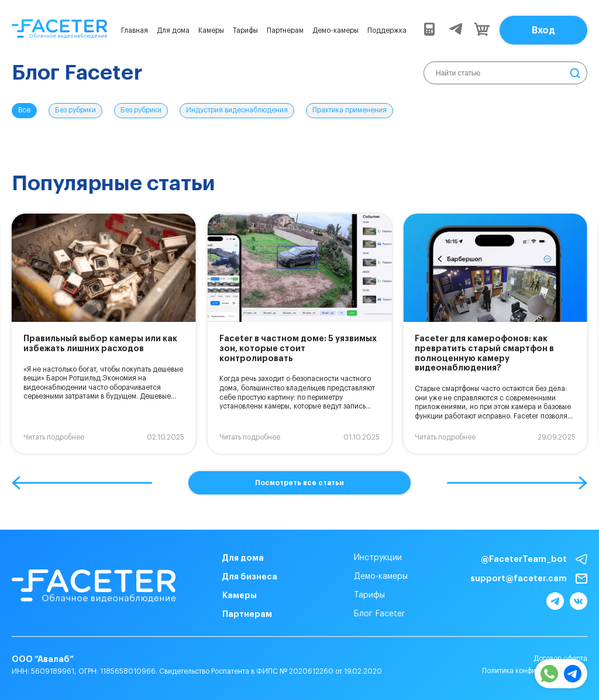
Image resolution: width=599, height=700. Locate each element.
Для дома (173, 30)
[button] (82, 483)
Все (24, 110)
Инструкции (378, 558)
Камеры (211, 30)
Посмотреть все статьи (299, 483)
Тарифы (245, 30)
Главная (135, 30)
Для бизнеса (250, 577)
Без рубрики (75, 110)
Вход (543, 30)
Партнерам (285, 30)
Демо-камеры (335, 30)
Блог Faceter (379, 614)
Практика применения (350, 110)
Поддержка (387, 30)
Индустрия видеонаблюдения (237, 110)
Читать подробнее (54, 437)
